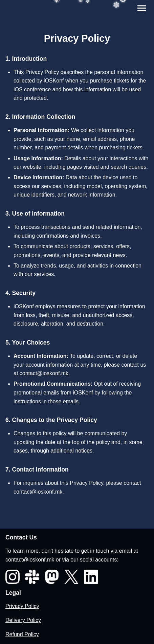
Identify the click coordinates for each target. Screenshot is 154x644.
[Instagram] (13, 577)
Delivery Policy (23, 620)
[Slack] (32, 577)
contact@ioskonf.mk (44, 373)
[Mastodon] (52, 577)
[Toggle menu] (142, 8)
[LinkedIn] (91, 577)
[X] (71, 577)
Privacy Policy (22, 606)
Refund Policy (22, 634)
